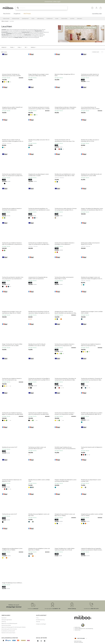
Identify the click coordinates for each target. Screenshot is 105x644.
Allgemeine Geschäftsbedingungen (9, 623)
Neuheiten (7, 14)
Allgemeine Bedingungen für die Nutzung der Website (14, 627)
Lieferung (4, 622)
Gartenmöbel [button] (64, 19)
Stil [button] (26, 47)
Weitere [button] (33, 47)
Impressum (4, 618)
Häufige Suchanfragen (41, 624)
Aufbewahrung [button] (40, 19)
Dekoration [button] (80, 19)
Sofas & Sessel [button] (6, 19)
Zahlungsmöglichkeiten (7, 620)
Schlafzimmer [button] (50, 19)
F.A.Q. (37, 618)
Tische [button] (33, 19)
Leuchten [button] (72, 19)
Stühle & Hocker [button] (16, 19)
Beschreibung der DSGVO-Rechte (9, 629)
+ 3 (63, 149)
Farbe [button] (12, 47)
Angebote (17, 14)
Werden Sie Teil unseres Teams (8, 633)
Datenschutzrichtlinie (6, 625)
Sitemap (38, 622)
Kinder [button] (57, 19)
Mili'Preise (27, 14)
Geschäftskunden (97, 14)
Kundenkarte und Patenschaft (8, 631)
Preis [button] (19, 47)
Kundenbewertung (40, 620)
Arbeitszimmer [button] (25, 19)
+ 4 (10, 82)
